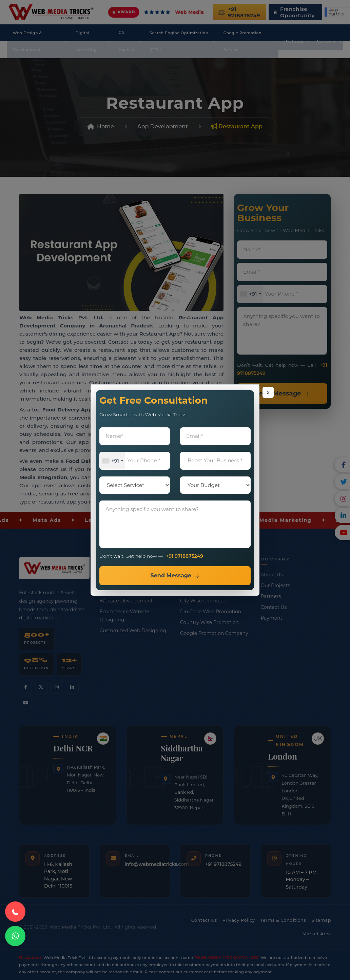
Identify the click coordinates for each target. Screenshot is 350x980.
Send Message (171, 576)
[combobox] (113, 461)
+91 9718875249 (184, 556)
